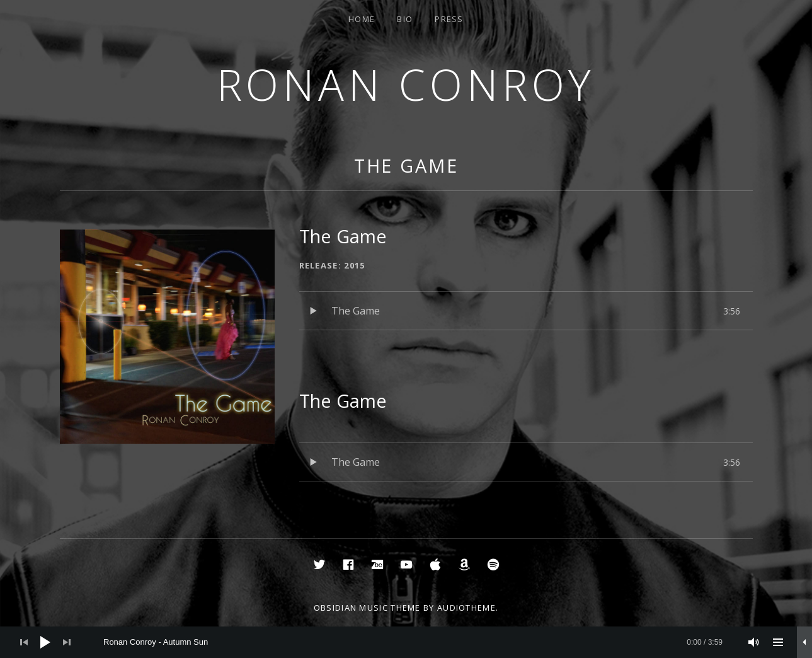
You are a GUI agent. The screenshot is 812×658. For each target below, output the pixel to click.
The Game (406, 165)
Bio (405, 19)
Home (362, 19)
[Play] (45, 642)
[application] (406, 642)
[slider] (413, 642)
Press (449, 19)
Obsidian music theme (367, 608)
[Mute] (754, 642)
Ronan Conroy (406, 84)
